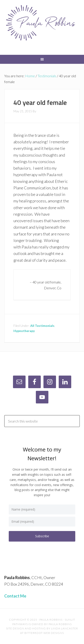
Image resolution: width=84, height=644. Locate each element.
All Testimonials (42, 326)
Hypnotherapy (24, 331)
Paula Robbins (42, 27)
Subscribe (42, 536)
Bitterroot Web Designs (44, 633)
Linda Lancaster (65, 628)
